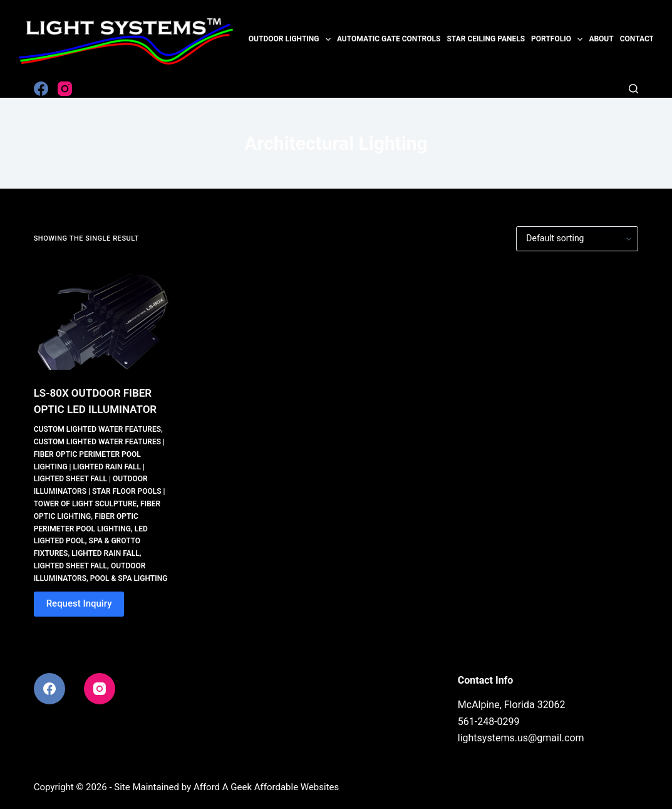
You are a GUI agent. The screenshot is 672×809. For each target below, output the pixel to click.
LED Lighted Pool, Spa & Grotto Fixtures (91, 541)
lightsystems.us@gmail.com (521, 738)
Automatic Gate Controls (389, 39)
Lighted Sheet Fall (70, 566)
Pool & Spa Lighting (129, 578)
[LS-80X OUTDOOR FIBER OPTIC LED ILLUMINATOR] (102, 318)
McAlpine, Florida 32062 (512, 705)
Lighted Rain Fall (105, 553)
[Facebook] (41, 89)
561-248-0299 (489, 722)
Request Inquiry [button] (79, 603)
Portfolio (558, 39)
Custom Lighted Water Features (97, 429)
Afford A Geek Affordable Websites (266, 787)
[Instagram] (65, 89)
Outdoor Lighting (291, 39)
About (601, 39)
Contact (637, 39)
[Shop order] (577, 239)
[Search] (633, 89)
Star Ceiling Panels (486, 39)
